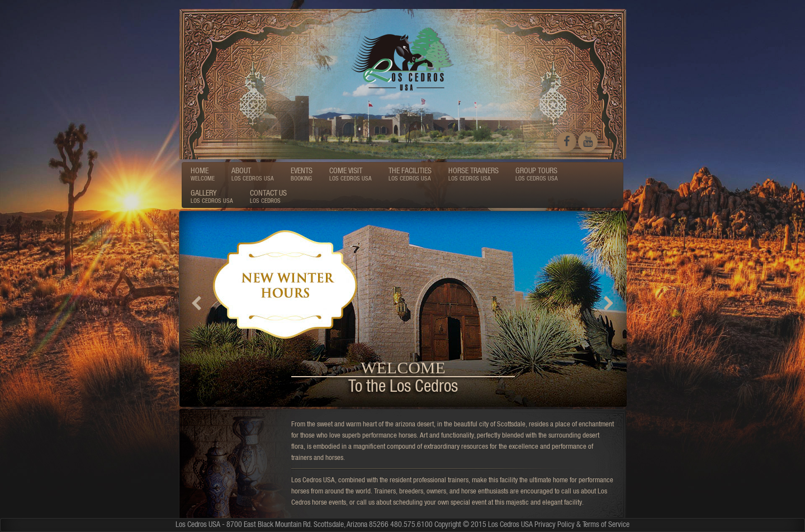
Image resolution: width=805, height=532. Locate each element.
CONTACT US (268, 196)
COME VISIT (351, 174)
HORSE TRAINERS (473, 174)
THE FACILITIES (410, 174)
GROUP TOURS (537, 174)
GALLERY (212, 196)
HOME (203, 174)
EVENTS (302, 174)
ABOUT (253, 174)
